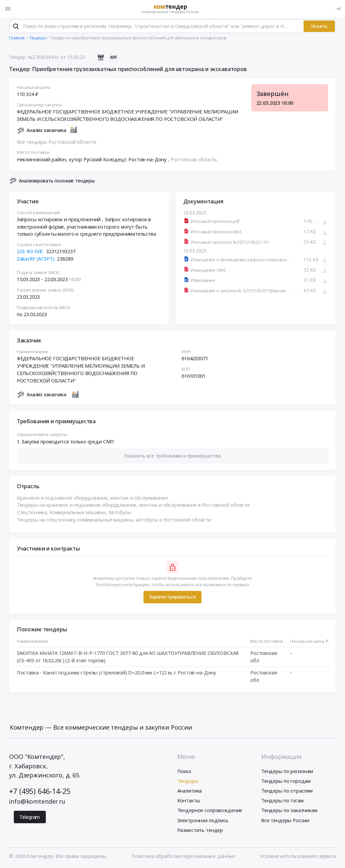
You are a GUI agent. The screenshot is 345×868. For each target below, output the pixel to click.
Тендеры (188, 781)
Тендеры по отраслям (287, 791)
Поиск (184, 771)
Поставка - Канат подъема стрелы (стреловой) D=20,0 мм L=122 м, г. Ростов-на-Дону (116, 673)
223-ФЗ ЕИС (30, 252)
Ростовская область (194, 160)
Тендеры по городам (286, 781)
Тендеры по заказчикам (289, 811)
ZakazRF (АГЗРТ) (36, 259)
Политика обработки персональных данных (183, 856)
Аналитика (190, 791)
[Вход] (338, 9)
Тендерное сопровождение (210, 811)
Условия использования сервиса (298, 856)
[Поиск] (16, 27)
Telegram (30, 817)
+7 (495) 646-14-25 (40, 792)
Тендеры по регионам (287, 771)
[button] (172, 457)
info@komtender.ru (37, 802)
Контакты (189, 801)
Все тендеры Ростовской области (57, 142)
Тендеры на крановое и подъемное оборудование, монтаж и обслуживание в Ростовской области (133, 505)
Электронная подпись (203, 821)
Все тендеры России (285, 821)
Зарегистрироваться (172, 597)
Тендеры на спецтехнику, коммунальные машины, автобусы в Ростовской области (114, 520)
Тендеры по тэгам (282, 801)
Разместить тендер (200, 830)
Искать (319, 26)
